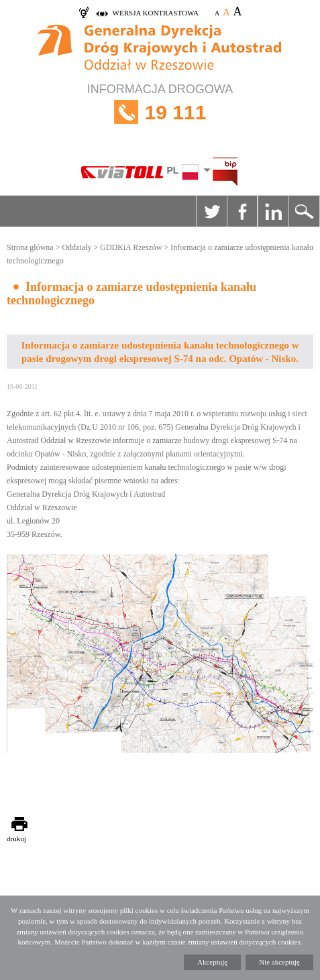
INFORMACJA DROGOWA (160, 112)
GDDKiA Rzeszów (131, 247)
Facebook (242, 211)
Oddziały (76, 247)
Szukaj (304, 211)
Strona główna (30, 247)
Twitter (211, 211)
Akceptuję (212, 962)
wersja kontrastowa (156, 13)
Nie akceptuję (279, 962)
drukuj (16, 839)
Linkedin (273, 211)
